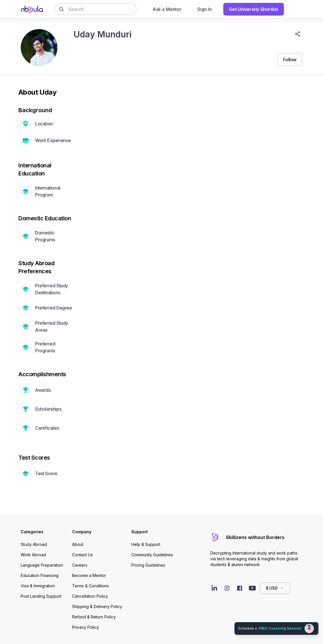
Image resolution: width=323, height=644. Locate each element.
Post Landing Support (41, 596)
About (78, 544)
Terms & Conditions (91, 586)
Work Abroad (33, 555)
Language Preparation (42, 565)
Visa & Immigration (38, 586)
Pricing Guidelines (148, 565)
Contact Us (82, 555)
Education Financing (40, 575)
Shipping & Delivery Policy (97, 606)
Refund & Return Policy (94, 617)
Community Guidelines (152, 555)
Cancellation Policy (90, 596)
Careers (80, 565)
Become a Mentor (89, 575)
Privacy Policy (85, 627)
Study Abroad (34, 544)
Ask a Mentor (167, 9)
